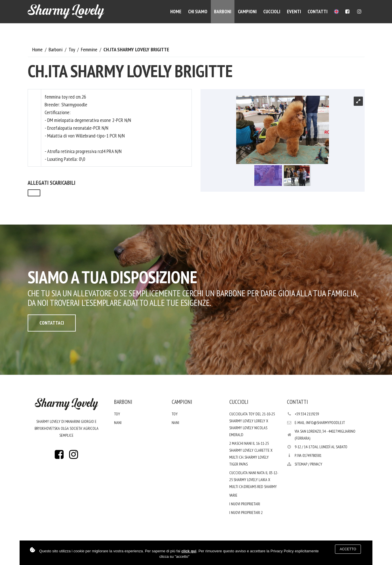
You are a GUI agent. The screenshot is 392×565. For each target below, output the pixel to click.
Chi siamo (198, 12)
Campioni (247, 12)
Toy (72, 49)
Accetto (348, 549)
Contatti (318, 12)
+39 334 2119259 (307, 414)
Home (176, 12)
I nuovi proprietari (245, 504)
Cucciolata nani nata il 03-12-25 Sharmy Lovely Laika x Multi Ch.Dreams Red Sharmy (254, 480)
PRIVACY (316, 464)
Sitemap (301, 464)
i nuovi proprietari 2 (246, 513)
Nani (118, 423)
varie (233, 495)
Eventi (294, 12)
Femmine (90, 49)
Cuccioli (272, 12)
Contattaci (52, 323)
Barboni (223, 12)
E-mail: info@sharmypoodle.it (320, 423)
